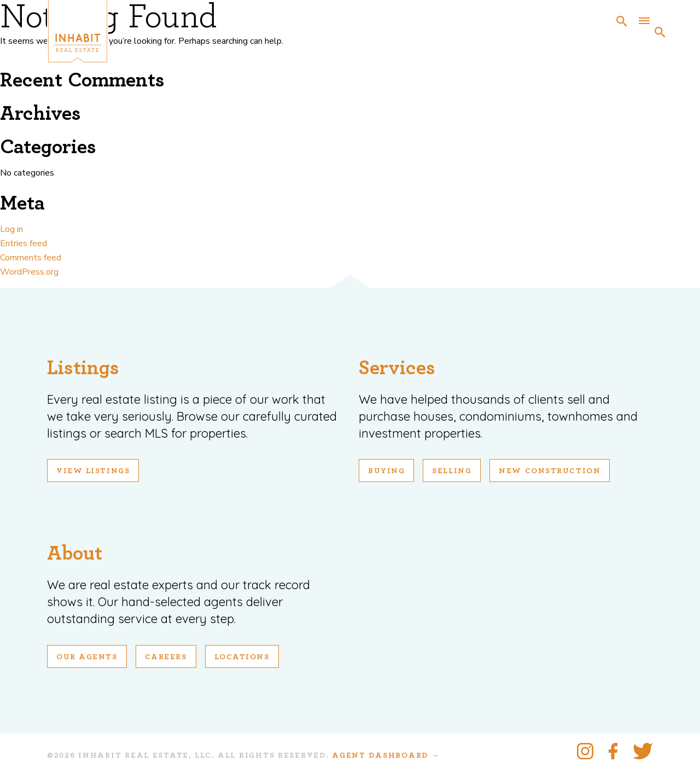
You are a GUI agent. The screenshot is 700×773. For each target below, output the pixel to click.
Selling (452, 471)
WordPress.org (29, 272)
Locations (242, 657)
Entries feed (24, 243)
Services (397, 368)
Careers (166, 657)
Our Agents (87, 657)
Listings (83, 368)
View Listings (93, 471)
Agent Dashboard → (386, 755)
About (75, 553)
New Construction (550, 471)
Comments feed (31, 258)
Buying (386, 471)
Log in (11, 229)
